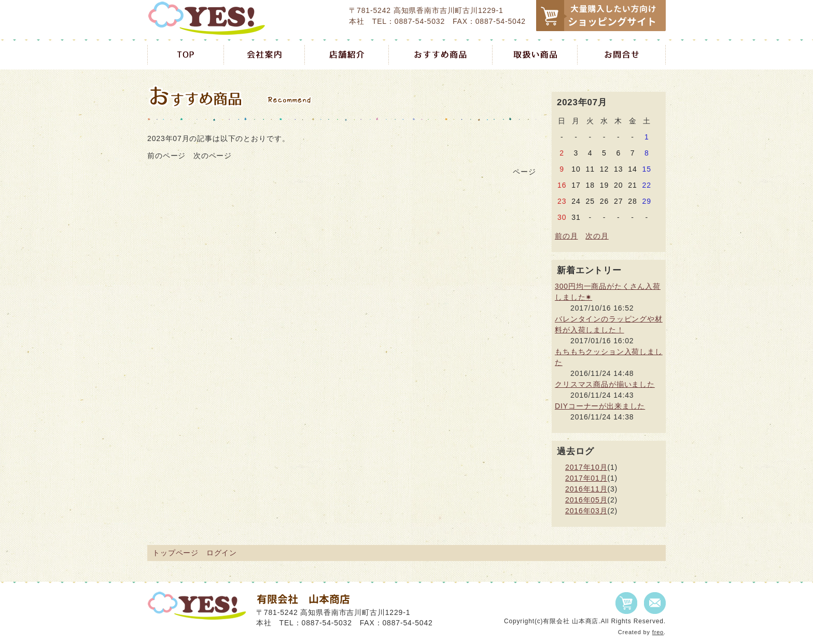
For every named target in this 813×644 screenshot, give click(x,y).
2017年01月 (586, 478)
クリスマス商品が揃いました (605, 384)
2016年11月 (586, 489)
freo (658, 632)
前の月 (566, 236)
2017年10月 (586, 467)
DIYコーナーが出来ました (600, 406)
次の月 (597, 236)
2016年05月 (586, 500)
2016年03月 (586, 511)
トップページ (176, 553)
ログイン (222, 553)
